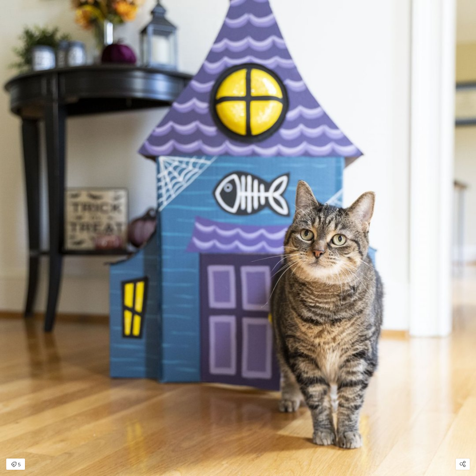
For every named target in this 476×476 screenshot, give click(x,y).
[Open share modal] (463, 464)
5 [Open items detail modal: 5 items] (16, 465)
